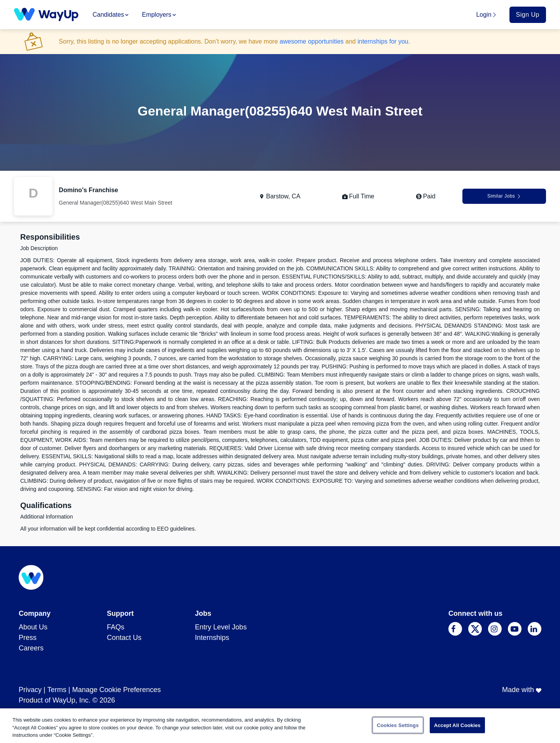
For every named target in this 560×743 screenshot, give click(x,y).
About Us (33, 627)
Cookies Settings (398, 725)
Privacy (30, 690)
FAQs (116, 627)
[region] (280, 726)
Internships (212, 638)
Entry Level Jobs (221, 627)
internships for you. (384, 41)
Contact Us (124, 638)
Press (28, 638)
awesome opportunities (312, 41)
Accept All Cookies (457, 725)
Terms (57, 690)
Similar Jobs (504, 196)
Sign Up (528, 15)
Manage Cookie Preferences (116, 690)
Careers (31, 648)
